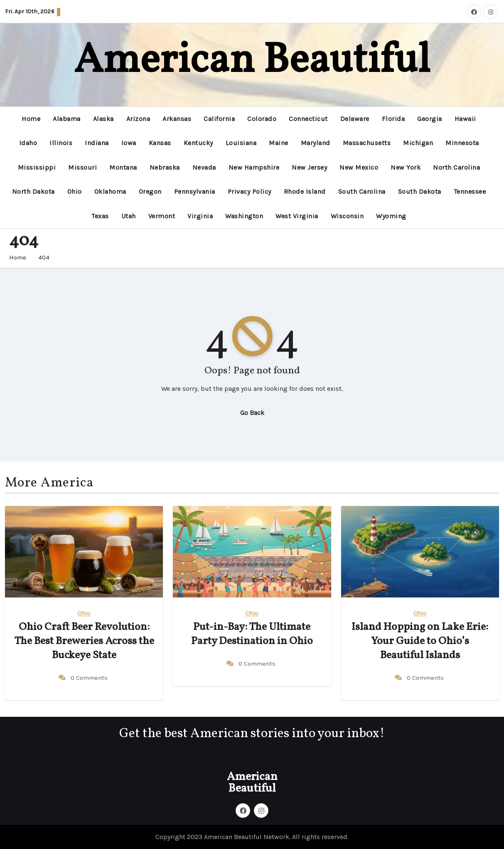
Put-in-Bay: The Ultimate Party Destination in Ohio (252, 634)
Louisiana (241, 143)
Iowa (129, 143)
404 (44, 257)
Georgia (430, 119)
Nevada (204, 167)
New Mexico (359, 167)
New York (406, 167)
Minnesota (462, 143)
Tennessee (470, 191)
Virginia (200, 216)
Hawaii (465, 119)
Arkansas (177, 119)
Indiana (97, 143)
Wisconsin (347, 216)
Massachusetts (367, 143)
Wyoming (391, 216)
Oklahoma (110, 191)
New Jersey (309, 167)
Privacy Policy (250, 191)
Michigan (418, 143)
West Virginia (297, 216)
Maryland (316, 143)
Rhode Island (305, 191)
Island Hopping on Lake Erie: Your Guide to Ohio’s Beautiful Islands (420, 641)
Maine (279, 143)
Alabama (67, 119)
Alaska (103, 119)
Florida (393, 119)
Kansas (160, 143)
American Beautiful (252, 61)
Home (31, 119)
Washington (244, 216)
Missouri (82, 167)
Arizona (138, 119)
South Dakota (420, 191)
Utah (129, 216)
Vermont (162, 216)
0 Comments (89, 678)
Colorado (262, 119)
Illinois (61, 143)
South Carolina (362, 191)
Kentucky (198, 143)
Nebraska (165, 167)
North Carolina (456, 167)
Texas (100, 216)
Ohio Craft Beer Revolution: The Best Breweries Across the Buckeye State (84, 641)
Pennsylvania (195, 191)
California (219, 119)
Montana (123, 167)
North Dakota (33, 191)
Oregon (150, 191)
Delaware (355, 119)
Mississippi (37, 167)
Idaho (28, 143)
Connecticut (308, 119)
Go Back (252, 413)
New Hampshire (254, 167)
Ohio (75, 191)
